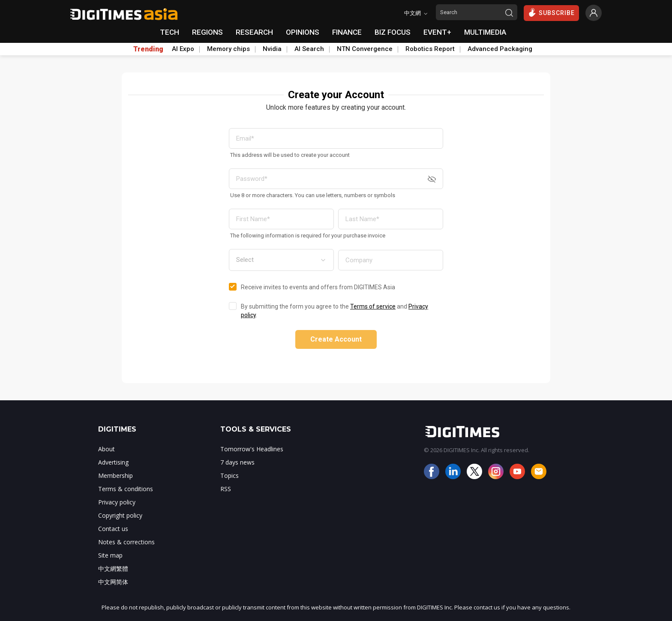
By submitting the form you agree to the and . (334, 311)
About (106, 449)
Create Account (336, 339)
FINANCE (347, 32)
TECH (169, 32)
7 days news (237, 462)
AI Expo (183, 49)
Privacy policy (117, 502)
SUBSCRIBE (551, 12)
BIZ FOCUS (393, 32)
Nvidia (272, 49)
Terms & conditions (126, 489)
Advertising (113, 462)
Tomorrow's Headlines (252, 449)
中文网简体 (113, 582)
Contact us (113, 529)
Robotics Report (430, 49)
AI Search (309, 49)
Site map (110, 555)
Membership (115, 475)
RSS (226, 489)
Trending (148, 49)
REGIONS (207, 32)
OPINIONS (303, 32)
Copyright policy (120, 515)
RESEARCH (254, 32)
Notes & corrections (126, 542)
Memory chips (228, 49)
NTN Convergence (365, 49)
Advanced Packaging (500, 49)
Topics (229, 475)
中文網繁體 (113, 568)
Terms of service (373, 306)
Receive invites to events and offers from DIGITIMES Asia (318, 287)
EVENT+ (437, 32)
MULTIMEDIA (485, 32)
